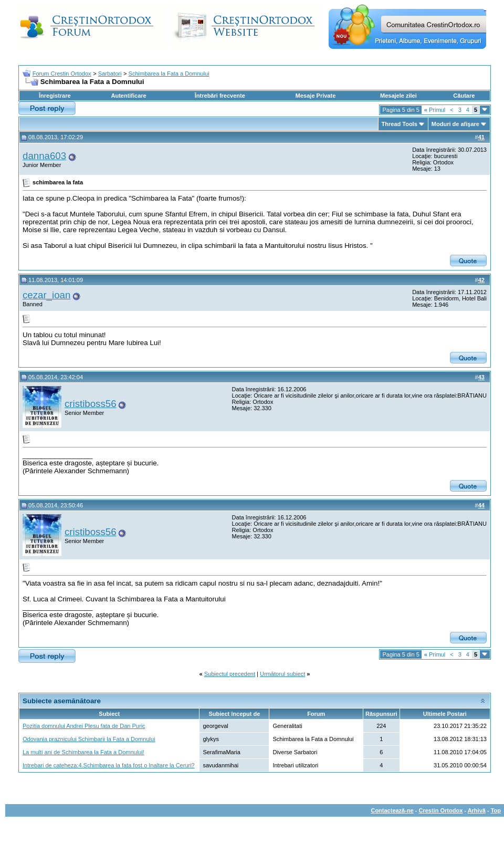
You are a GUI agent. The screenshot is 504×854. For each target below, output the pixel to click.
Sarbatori (110, 74)
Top (496, 810)
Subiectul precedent (230, 674)
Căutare (464, 96)
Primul (435, 110)
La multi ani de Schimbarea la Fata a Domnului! (83, 752)
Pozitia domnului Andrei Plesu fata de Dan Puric (84, 726)
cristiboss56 (91, 404)
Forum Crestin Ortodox (62, 74)
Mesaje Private (316, 96)
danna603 (44, 156)
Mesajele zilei (398, 96)
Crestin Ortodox (441, 810)
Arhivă (477, 810)
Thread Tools (400, 124)
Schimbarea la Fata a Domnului (169, 74)
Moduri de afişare (455, 124)
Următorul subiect (282, 674)
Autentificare (128, 96)
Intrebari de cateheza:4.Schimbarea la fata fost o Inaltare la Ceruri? (109, 765)
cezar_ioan (46, 295)
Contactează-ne (392, 810)
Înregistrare (55, 96)
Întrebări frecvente (220, 96)
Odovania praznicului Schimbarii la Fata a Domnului (89, 739)
